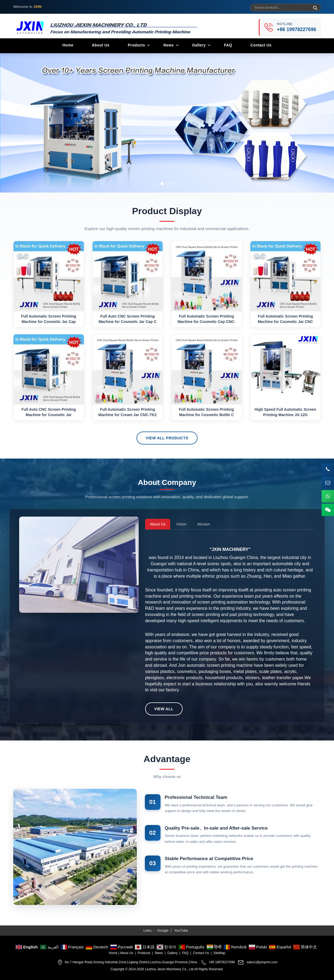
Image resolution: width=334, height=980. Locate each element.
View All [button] (164, 709)
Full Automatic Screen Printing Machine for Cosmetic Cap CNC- (207, 319)
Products (137, 45)
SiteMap (219, 953)
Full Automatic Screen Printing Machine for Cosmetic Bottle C (206, 412)
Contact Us (261, 45)
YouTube (181, 930)
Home (68, 45)
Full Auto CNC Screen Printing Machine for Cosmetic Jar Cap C (127, 319)
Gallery (199, 45)
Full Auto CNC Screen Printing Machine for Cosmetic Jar (49, 412)
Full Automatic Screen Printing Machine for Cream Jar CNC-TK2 (128, 412)
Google (163, 930)
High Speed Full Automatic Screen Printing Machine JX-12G (285, 412)
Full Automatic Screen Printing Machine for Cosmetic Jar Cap (49, 319)
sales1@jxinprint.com (262, 962)
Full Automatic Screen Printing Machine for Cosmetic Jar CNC (285, 319)
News (169, 45)
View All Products (167, 438)
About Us (101, 45)
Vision (181, 524)
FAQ (228, 45)
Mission (204, 524)
